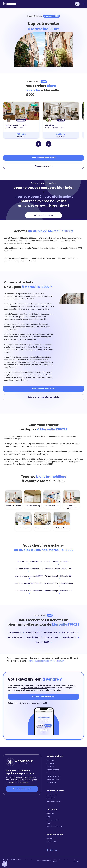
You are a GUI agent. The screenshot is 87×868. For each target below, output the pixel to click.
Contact (50, 839)
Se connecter (51, 782)
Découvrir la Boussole (22, 789)
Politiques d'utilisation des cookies (61, 861)
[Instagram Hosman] (51, 850)
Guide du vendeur (53, 770)
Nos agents (51, 763)
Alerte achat (51, 798)
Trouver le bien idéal (43, 166)
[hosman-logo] (10, 5)
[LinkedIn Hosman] (56, 850)
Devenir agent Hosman (55, 826)
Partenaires (51, 814)
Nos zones (50, 767)
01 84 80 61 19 (51, 842)
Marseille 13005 (52, 637)
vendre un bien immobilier (32, 685)
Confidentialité (46, 861)
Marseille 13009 (16, 637)
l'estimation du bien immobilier (34, 688)
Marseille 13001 (52, 633)
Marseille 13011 (16, 633)
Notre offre (50, 760)
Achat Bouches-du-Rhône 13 (65, 658)
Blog (48, 817)
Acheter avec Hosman (17, 658)
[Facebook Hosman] (47, 850)
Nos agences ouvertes (40, 658)
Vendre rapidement (53, 776)
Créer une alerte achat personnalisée (44, 397)
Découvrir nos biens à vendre (43, 158)
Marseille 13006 (71, 637)
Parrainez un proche (54, 779)
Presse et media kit (53, 820)
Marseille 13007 (44, 642)
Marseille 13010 (34, 637)
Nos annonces (52, 795)
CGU (39, 861)
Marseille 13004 (70, 633)
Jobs (48, 823)
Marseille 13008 (34, 633)
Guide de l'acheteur (53, 801)
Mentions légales (77, 861)
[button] (5, 864)
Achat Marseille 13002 (17, 661)
